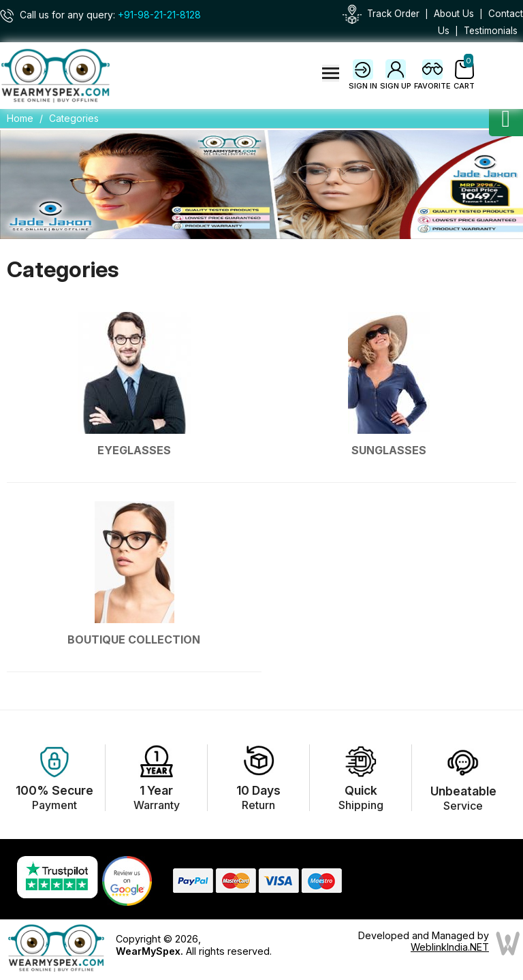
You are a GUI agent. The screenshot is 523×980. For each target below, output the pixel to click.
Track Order (393, 14)
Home (20, 118)
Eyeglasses (134, 450)
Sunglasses (389, 450)
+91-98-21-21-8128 (159, 15)
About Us (454, 14)
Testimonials (491, 31)
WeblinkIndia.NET (450, 947)
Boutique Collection (134, 639)
